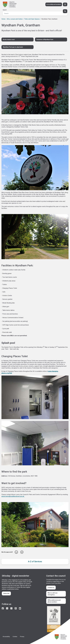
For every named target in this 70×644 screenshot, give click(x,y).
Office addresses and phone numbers (54, 601)
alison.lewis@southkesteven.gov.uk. (13, 496)
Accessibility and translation (54, 4)
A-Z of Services (35, 562)
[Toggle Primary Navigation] (65, 4)
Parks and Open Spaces (32, 19)
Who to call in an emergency (53, 594)
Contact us (51, 588)
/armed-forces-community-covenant (56, 619)
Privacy (22, 637)
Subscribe (6, 593)
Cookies (15, 637)
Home (3, 19)
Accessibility (6, 637)
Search (5, 10)
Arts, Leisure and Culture (15, 19)
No (22, 552)
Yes (16, 552)
